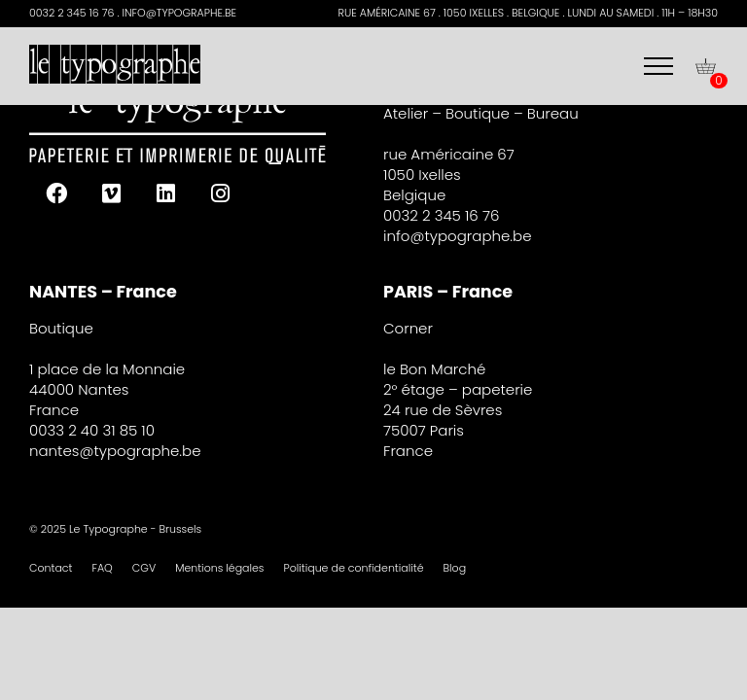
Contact (51, 568)
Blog (455, 568)
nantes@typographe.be (115, 451)
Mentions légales (219, 568)
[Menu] (658, 66)
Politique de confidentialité (353, 568)
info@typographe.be (458, 236)
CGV (144, 568)
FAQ (103, 568)
